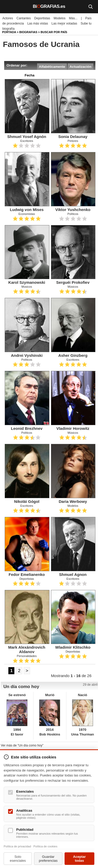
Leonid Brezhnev (27, 428)
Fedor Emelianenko (27, 574)
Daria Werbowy (73, 501)
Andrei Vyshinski (27, 355)
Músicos (27, 287)
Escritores (27, 141)
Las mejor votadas (64, 23)
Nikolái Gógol (27, 501)
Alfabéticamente (52, 67)
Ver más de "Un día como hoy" (22, 745)
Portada (9, 32)
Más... (73, 18)
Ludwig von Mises (27, 210)
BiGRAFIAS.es (49, 6)
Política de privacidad (17, 846)
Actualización (80, 67)
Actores (8, 18)
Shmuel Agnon (73, 574)
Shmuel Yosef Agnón (27, 137)
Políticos (73, 214)
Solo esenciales (18, 859)
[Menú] (8, 7)
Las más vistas (38, 23)
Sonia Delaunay (73, 137)
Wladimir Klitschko (73, 647)
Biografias (28, 32)
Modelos (59, 18)
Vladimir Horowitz (73, 428)
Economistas (27, 214)
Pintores (73, 141)
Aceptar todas (79, 859)
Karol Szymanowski (27, 282)
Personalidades (27, 656)
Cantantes (24, 18)
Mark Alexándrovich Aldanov (27, 649)
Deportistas (42, 18)
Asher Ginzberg (73, 355)
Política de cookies (45, 846)
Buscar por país (54, 32)
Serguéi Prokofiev (73, 282)
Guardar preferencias (48, 859)
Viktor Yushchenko (73, 210)
